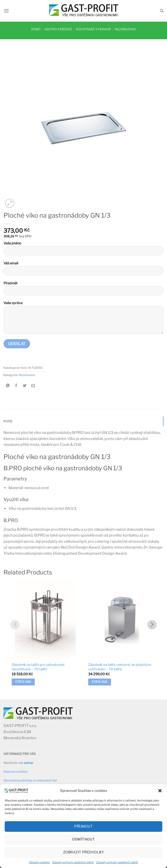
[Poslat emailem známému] (33, 386)
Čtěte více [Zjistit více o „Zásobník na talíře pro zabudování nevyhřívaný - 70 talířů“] (23, 682)
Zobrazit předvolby (83, 852)
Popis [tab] (8, 421)
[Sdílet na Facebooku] (16, 386)
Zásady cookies (39, 862)
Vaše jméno (83, 250)
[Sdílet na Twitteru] (25, 386)
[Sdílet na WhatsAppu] (8, 386)
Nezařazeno (125, 29)
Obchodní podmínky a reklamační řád (30, 780)
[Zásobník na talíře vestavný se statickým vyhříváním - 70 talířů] (122, 619)
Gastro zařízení (58, 29)
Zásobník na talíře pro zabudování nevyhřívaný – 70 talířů (38, 667)
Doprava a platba (15, 771)
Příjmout (83, 826)
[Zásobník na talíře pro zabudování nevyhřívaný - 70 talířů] (45, 619)
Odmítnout (83, 839)
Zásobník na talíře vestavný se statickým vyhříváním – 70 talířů (120, 667)
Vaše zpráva (83, 319)
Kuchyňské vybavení (93, 29)
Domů (36, 29)
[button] (160, 791)
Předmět (83, 290)
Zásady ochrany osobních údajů (73, 862)
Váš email (83, 270)
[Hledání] (162, 11)
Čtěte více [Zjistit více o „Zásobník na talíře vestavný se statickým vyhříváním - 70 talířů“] (100, 682)
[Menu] (6, 11)
